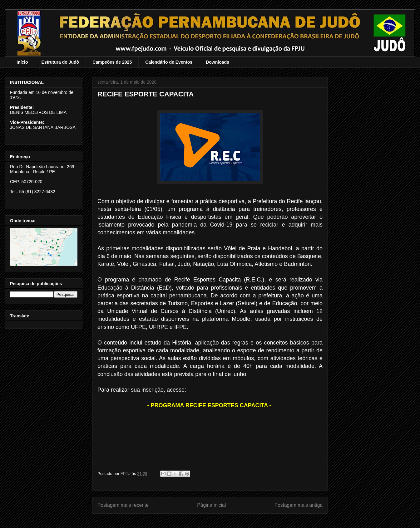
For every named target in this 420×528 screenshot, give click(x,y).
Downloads (217, 62)
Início (22, 62)
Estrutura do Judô (60, 62)
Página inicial (211, 505)
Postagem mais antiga (299, 505)
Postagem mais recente (123, 505)
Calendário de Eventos (169, 62)
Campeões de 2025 (112, 62)
